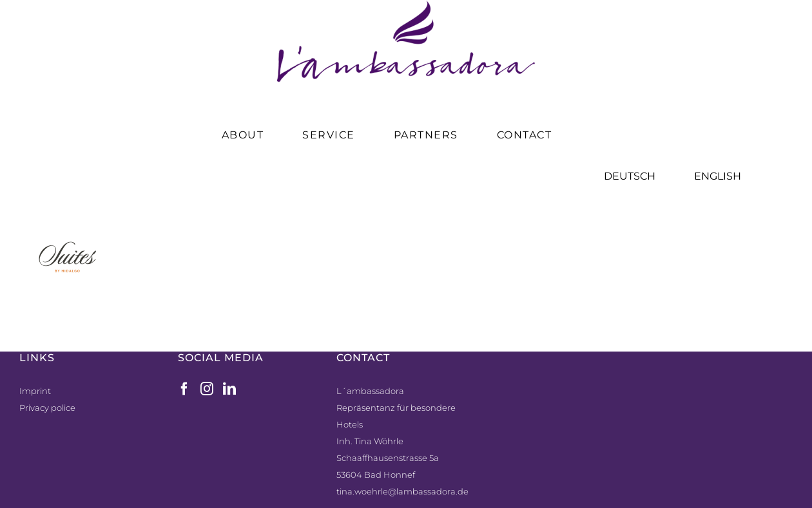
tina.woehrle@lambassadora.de (402, 491)
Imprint (35, 391)
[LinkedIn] (229, 389)
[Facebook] (184, 389)
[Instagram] (207, 389)
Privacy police (47, 408)
